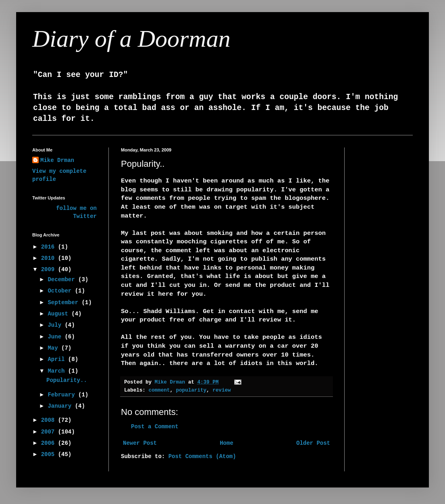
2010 (50, 258)
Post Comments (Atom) (202, 456)
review (221, 390)
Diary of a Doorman (131, 39)
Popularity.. (67, 380)
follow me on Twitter (76, 212)
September (64, 303)
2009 (50, 270)
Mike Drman (57, 160)
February (63, 395)
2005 (50, 454)
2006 (50, 443)
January (61, 406)
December (63, 280)
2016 (50, 247)
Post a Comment (155, 427)
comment (159, 390)
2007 (50, 432)
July (56, 325)
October (61, 291)
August (59, 314)
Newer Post (140, 443)
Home (227, 443)
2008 (50, 420)
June (56, 337)
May (54, 348)
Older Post (313, 443)
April (58, 359)
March (58, 371)
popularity (191, 390)
